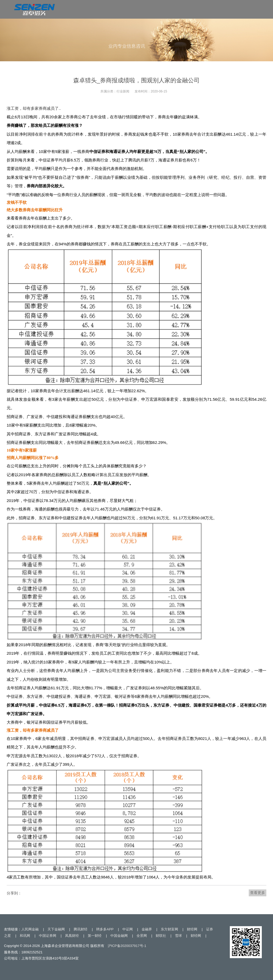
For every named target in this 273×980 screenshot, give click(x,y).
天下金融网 (56, 929)
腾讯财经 (81, 929)
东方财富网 (169, 929)
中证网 (128, 929)
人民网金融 (30, 929)
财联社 (161, 936)
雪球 (178, 936)
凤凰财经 (72, 936)
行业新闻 (123, 91)
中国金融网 (119, 936)
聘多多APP (105, 929)
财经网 (192, 929)
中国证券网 (48, 936)
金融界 (147, 929)
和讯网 (25, 936)
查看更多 (258, 893)
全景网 (142, 936)
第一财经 (95, 936)
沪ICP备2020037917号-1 (127, 946)
